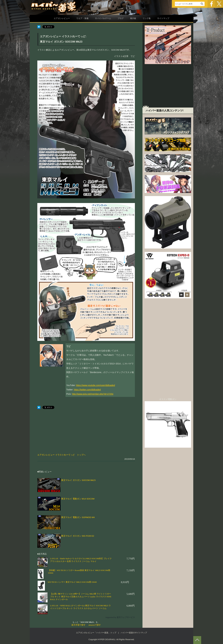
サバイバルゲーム (103, 18)
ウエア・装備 (82, 18)
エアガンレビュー (62, 18)
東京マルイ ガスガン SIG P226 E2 (78, 536)
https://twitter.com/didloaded (87, 390)
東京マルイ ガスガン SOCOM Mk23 (78, 480)
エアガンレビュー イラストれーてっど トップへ (61, 455)
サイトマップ (163, 18)
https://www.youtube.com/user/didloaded (95, 385)
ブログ (121, 18)
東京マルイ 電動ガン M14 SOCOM (78, 499)
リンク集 (147, 18)
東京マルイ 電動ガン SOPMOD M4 (78, 517)
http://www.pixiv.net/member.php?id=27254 (93, 394)
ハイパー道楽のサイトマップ (134, 633)
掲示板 (133, 18)
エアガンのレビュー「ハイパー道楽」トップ (96, 633)
